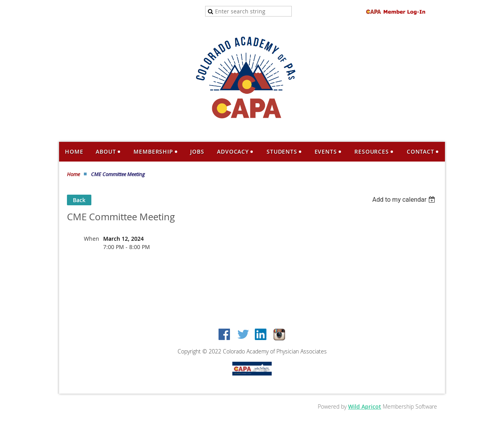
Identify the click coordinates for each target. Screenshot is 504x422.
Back (79, 200)
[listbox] (405, 200)
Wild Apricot (365, 406)
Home (73, 174)
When (92, 239)
